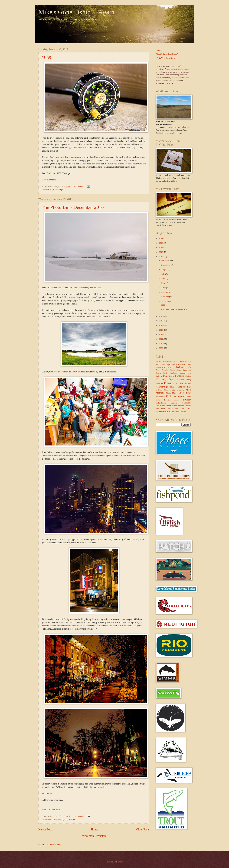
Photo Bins (53, 820)
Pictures (171, 396)
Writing (183, 412)
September (166, 265)
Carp (185, 370)
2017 (161, 257)
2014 (161, 325)
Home (94, 830)
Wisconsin (175, 412)
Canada (179, 370)
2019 (161, 247)
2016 (161, 316)
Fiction (188, 376)
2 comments (79, 816)
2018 (161, 252)
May (163, 283)
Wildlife (167, 412)
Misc (188, 390)
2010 (161, 344)
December (166, 260)
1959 (46, 57)
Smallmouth (160, 406)
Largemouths (184, 387)
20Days (159, 362)
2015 (161, 321)
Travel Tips (179, 409)
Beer (183, 367)
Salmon (176, 400)
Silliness (186, 403)
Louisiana (159, 390)
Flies (182, 380)
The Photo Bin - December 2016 (73, 207)
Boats (158, 370)
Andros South (161, 364)
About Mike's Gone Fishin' (167, 54)
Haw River (185, 383)
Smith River (171, 406)
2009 (161, 348)
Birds (189, 367)
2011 (161, 339)
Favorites (180, 376)
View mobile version (94, 836)
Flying (188, 380)
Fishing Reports (167, 379)
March (164, 292)
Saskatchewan (161, 403)
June (163, 279)
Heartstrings (58, 190)
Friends (169, 383)
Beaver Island (174, 367)
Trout (188, 408)
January (165, 301)
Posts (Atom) (55, 845)
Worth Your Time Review (166, 58)
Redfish (167, 400)
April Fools (172, 364)
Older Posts (143, 830)
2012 (161, 334)
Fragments (160, 384)
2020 (161, 243)
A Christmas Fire (170, 362)
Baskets (158, 367)
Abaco (181, 362)
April (164, 288)
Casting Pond (161, 373)
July (163, 274)
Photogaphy (63, 820)
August (164, 269)
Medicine (180, 390)
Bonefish (165, 370)
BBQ (164, 367)
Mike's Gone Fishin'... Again (76, 12)
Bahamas (182, 364)
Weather (159, 412)
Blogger (119, 862)
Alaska (188, 362)
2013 (161, 330)
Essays (171, 376)
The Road (160, 409)
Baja (189, 364)
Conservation (185, 373)
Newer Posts (46, 830)
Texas (188, 406)
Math (166, 390)
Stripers (181, 406)
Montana (160, 393)
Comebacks (173, 373)
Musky (175, 393)
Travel (170, 408)
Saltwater (186, 400)
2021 (161, 238)
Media (172, 390)
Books (173, 370)
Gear (50, 190)
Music (168, 393)
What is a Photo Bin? (51, 810)
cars (189, 370)
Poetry (181, 396)
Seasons (72, 820)
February (165, 297)
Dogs (165, 376)
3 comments (79, 186)
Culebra (159, 376)
